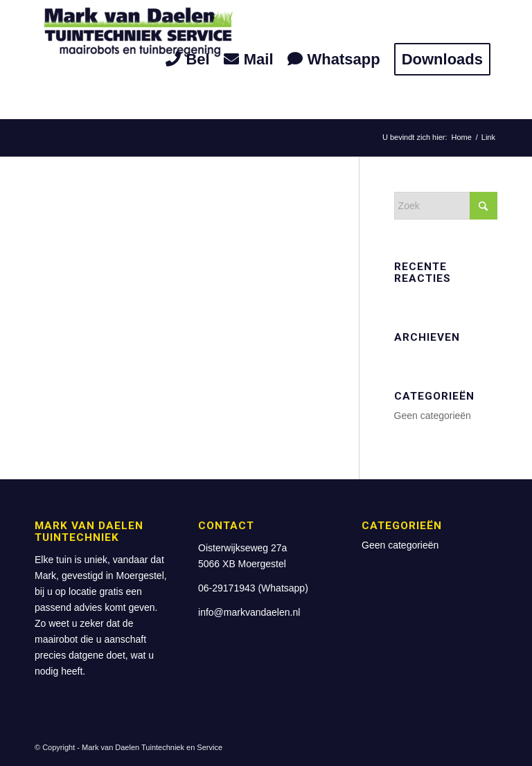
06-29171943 (227, 588)
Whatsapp (283, 588)
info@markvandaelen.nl (249, 612)
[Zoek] (446, 206)
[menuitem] (187, 60)
